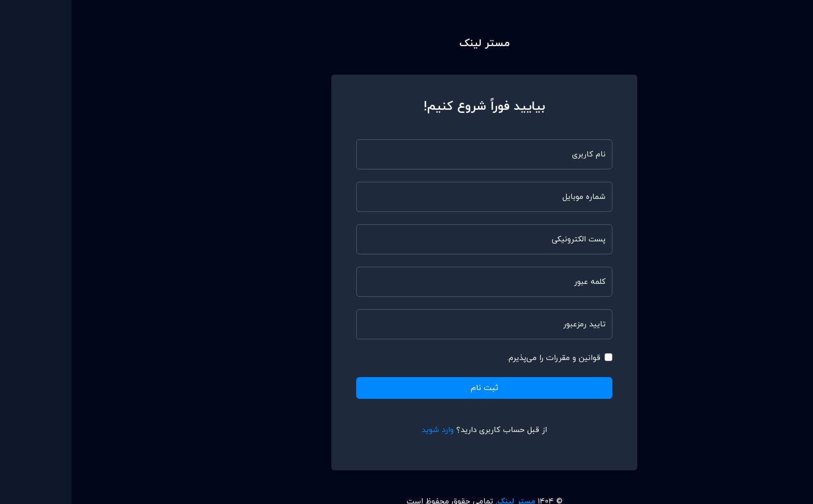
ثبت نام (413, 388)
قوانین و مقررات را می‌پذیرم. (482, 358)
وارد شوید (366, 430)
